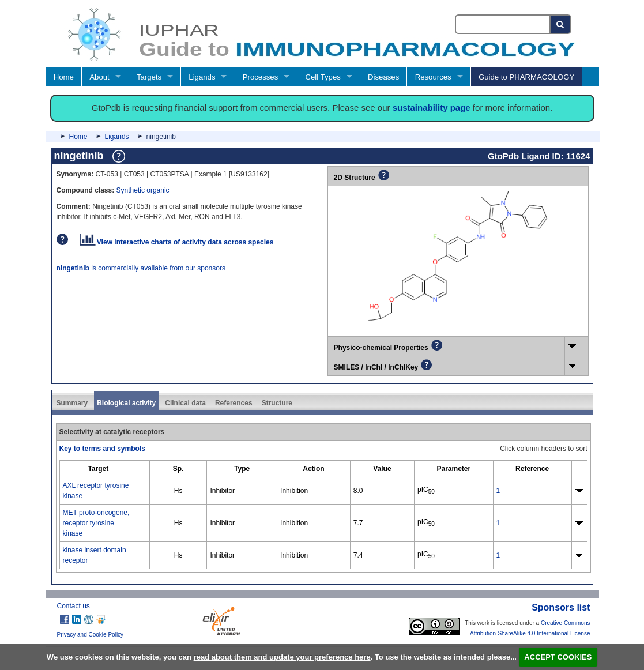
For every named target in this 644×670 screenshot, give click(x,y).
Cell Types (323, 77)
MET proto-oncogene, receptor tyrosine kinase (96, 523)
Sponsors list (561, 607)
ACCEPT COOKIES (558, 657)
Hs (178, 491)
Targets (149, 77)
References (234, 403)
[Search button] (561, 24)
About (99, 77)
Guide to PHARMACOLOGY (526, 77)
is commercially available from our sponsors (141, 268)
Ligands (202, 77)
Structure (277, 403)
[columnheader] (98, 468)
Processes (261, 77)
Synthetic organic (143, 190)
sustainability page (432, 108)
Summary (72, 403)
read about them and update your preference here (282, 657)
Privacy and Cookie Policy (91, 635)
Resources (433, 77)
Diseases (383, 77)
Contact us (74, 606)
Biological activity (126, 403)
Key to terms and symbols (102, 449)
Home (64, 77)
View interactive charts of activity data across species (177, 242)
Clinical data (185, 403)
